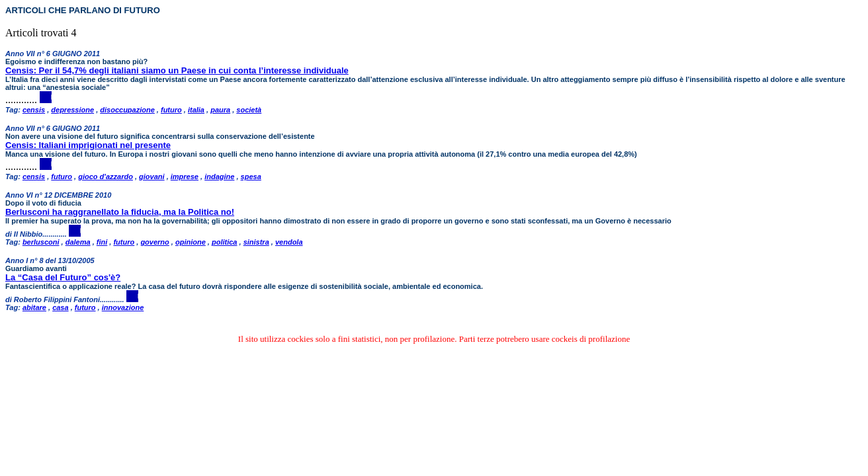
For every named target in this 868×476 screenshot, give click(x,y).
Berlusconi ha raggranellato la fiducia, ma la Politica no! (120, 212)
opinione (191, 242)
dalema (78, 242)
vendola (289, 242)
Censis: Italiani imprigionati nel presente (88, 145)
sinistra (256, 242)
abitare (34, 307)
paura (220, 110)
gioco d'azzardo (106, 177)
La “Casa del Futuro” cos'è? (63, 277)
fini (102, 242)
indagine (219, 177)
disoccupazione (127, 110)
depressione (72, 110)
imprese (185, 177)
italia (196, 110)
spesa (251, 177)
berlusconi (41, 242)
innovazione (123, 307)
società (249, 110)
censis (34, 110)
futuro (171, 110)
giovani (152, 177)
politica (225, 242)
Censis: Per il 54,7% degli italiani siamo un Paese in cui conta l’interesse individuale (177, 70)
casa (60, 307)
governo (154, 242)
